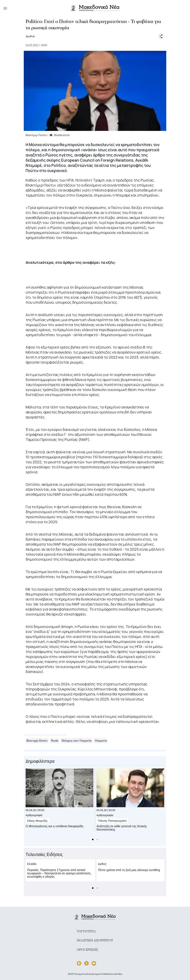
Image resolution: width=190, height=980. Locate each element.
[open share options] (161, 36)
